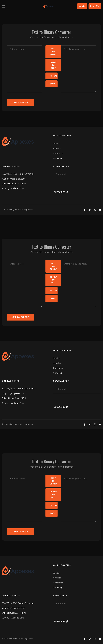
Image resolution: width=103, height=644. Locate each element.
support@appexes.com (13, 179)
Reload (54, 76)
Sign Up (95, 6)
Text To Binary (53, 52)
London (57, 143)
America (57, 148)
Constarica (58, 153)
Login (82, 6)
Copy (52, 84)
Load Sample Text (20, 102)
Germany (57, 158)
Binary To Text (53, 65)
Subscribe (61, 192)
